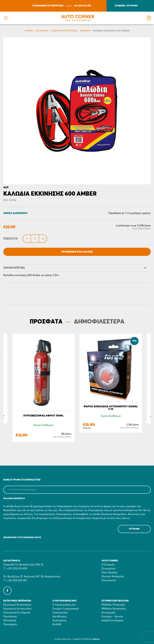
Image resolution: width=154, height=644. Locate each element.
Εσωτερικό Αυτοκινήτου (17, 609)
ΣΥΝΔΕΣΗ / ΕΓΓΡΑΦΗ (126, 6)
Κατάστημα (42, 31)
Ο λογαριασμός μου (64, 605)
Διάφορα (85, 31)
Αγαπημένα (59, 620)
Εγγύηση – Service (112, 616)
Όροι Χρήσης (109, 572)
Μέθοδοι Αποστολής (114, 609)
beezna (96, 639)
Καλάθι (57, 624)
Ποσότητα (10, 239)
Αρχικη (29, 31)
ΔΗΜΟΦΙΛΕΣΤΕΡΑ (99, 322)
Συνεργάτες (109, 569)
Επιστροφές (109, 613)
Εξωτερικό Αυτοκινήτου (17, 605)
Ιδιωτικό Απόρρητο (113, 576)
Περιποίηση (10, 616)
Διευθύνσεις (60, 616)
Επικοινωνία (109, 580)
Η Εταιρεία (108, 565)
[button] (6, 18)
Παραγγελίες (60, 613)
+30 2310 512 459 (82, 6)
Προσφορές (10, 624)
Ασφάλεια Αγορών (113, 620)
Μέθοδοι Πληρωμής (113, 605)
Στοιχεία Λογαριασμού (66, 609)
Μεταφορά (10, 620)
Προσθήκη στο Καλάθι (77, 252)
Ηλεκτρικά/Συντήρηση (64, 31)
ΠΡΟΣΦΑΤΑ (46, 322)
